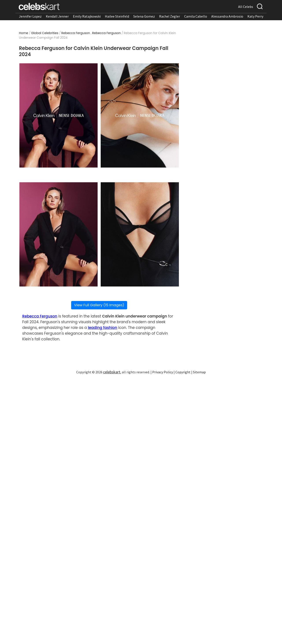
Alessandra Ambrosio (227, 16)
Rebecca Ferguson (76, 33)
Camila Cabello (196, 16)
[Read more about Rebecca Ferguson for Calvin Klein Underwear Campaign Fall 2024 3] (58, 234)
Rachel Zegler (170, 16)
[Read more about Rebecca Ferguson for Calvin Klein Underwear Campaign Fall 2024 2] (140, 115)
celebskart (112, 372)
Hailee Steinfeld (117, 16)
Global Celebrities (45, 33)
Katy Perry (255, 16)
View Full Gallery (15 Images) (99, 305)
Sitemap (199, 372)
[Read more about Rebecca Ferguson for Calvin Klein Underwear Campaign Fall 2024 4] (140, 234)
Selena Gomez (144, 16)
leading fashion (103, 328)
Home (24, 33)
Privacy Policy (163, 372)
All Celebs (246, 7)
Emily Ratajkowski (87, 16)
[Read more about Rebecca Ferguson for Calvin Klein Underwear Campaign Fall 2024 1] (58, 115)
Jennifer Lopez (30, 16)
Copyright (183, 372)
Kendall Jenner (57, 16)
